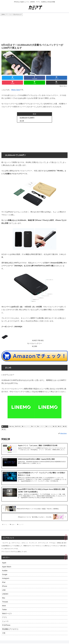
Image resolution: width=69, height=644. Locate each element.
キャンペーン (26, 426)
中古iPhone (6, 626)
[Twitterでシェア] (12, 78)
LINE (4, 590)
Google (5, 575)
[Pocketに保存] (12, 83)
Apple (4, 563)
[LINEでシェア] (34, 83)
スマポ (34, 426)
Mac (4, 598)
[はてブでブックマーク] (57, 78)
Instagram (6, 579)
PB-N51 (18, 426)
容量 (65, 426)
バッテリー (41, 426)
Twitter (4, 610)
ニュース (5, 426)
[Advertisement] (34, 29)
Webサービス (7, 614)
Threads (5, 602)
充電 (55, 426)
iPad (4, 582)
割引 (60, 426)
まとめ (22, 121)
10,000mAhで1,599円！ (27, 118)
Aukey (12, 426)
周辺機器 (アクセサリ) (10, 629)
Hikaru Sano (16, 90)
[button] (57, 83)
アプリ (4, 618)
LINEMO (5, 594)
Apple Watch (7, 567)
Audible (5, 571)
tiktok (4, 606)
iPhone (5, 586)
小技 (4, 633)
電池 (4, 429)
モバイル (49, 426)
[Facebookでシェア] (34, 78)
